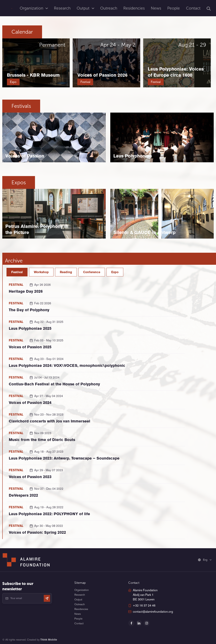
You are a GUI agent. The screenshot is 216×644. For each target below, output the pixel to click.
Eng (203, 560)
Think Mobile (49, 640)
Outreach (109, 8)
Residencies (134, 8)
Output (84, 8)
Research (62, 8)
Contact (193, 8)
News (156, 8)
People (174, 8)
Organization (32, 8)
